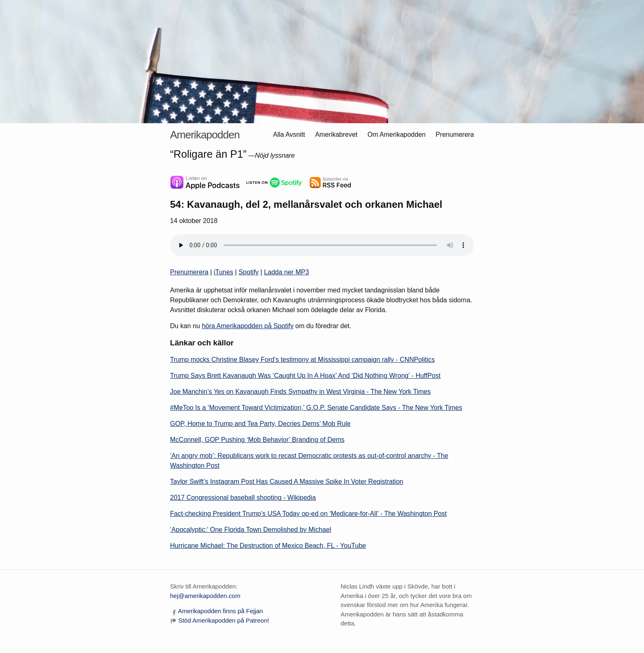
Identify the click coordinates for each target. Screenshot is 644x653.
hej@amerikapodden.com (205, 596)
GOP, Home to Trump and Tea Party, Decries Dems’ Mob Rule (260, 424)
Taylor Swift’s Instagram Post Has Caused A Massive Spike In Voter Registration (287, 482)
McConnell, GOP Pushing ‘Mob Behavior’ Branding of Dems (257, 440)
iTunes (223, 272)
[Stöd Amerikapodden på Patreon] (220, 620)
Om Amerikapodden (397, 135)
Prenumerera (455, 135)
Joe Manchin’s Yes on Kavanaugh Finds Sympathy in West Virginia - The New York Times (300, 392)
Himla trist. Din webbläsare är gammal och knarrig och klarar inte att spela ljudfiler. (322, 245)
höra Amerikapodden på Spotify (247, 326)
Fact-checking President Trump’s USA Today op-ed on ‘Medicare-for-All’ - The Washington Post (308, 514)
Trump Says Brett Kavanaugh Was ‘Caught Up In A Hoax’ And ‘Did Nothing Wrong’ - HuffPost (305, 376)
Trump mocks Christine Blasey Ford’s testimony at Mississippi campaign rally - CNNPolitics (302, 360)
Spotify (249, 272)
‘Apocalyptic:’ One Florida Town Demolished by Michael (251, 530)
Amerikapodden (205, 135)
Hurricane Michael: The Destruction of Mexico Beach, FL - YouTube (268, 546)
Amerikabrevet (336, 135)
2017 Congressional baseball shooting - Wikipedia (243, 498)
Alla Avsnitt (289, 135)
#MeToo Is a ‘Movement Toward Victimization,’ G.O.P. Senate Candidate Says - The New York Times (316, 408)
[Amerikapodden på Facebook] (216, 611)
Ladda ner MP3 (286, 272)
